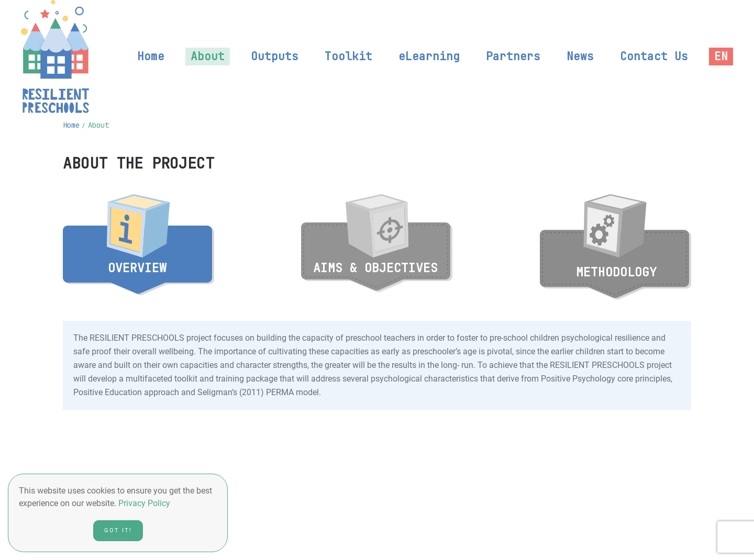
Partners (513, 56)
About (208, 56)
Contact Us (654, 56)
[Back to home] (55, 57)
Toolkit (348, 56)
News (580, 56)
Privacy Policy (144, 503)
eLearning (429, 56)
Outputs (275, 56)
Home (151, 56)
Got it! (118, 530)
